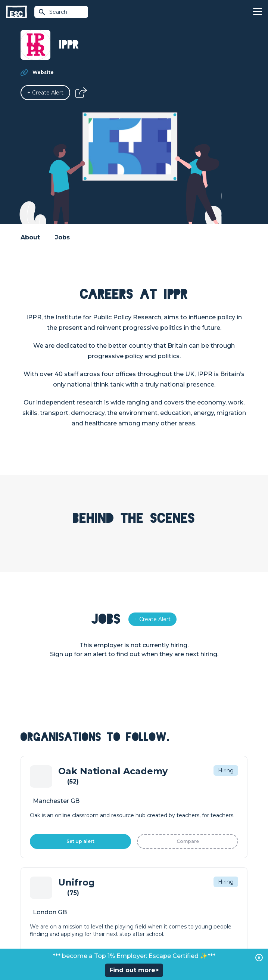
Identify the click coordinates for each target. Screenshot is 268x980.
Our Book (147, 881)
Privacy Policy (144, 935)
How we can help (43, 855)
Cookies (173, 935)
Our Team (147, 868)
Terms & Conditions (102, 935)
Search (53, 12)
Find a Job (147, 797)
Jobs (62, 237)
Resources (148, 822)
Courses (144, 810)
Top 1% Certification (46, 881)
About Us (146, 855)
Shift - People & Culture (51, 893)
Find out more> (134, 970)
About (30, 237)
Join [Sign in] (139, 784)
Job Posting (36, 868)
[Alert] (45, 93)
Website (43, 72)
